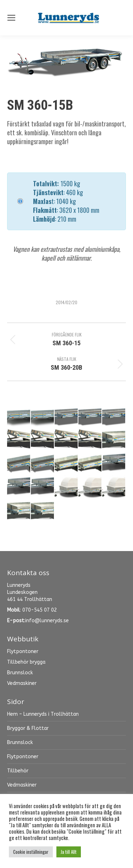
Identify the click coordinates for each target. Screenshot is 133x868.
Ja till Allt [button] (69, 852)
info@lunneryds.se (47, 621)
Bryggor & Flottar (28, 728)
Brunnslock (20, 742)
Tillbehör (18, 771)
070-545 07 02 (40, 610)
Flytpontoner (23, 757)
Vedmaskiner (22, 785)
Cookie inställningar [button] (31, 852)
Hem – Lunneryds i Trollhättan (43, 714)
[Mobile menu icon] (11, 18)
